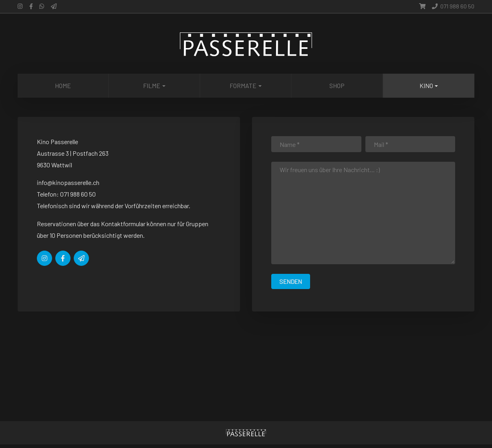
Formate (243, 85)
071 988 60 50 (453, 6)
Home (63, 85)
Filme (152, 85)
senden (291, 281)
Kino (426, 85)
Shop (337, 85)
